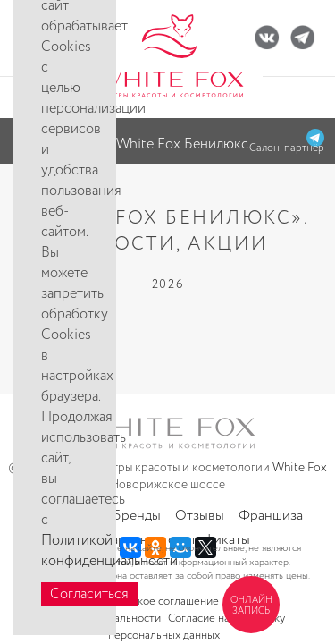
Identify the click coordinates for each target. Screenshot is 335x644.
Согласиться (89, 594)
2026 (168, 284)
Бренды (137, 516)
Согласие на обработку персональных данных (197, 627)
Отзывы (200, 516)
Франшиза (271, 516)
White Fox (300, 468)
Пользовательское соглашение (139, 602)
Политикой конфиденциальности (109, 551)
